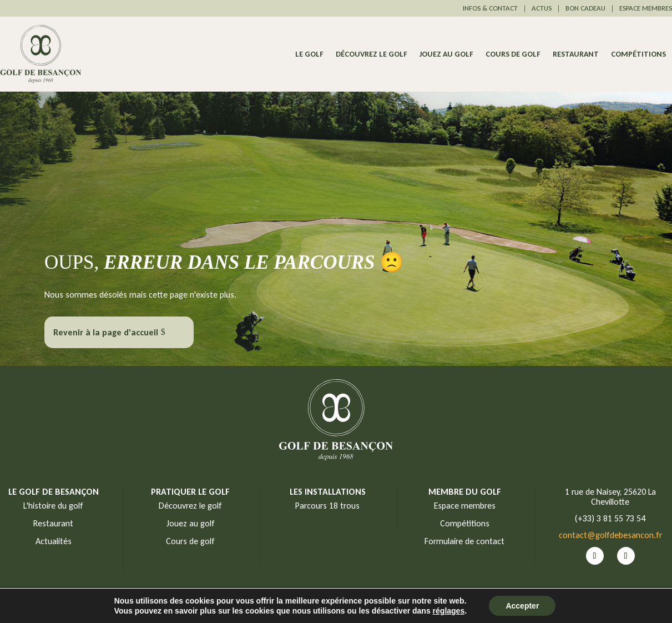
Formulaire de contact (464, 541)
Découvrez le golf (372, 55)
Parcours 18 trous (327, 506)
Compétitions (638, 55)
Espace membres (465, 506)
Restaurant (576, 55)
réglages (449, 611)
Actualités (54, 541)
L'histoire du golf (53, 506)
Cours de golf (513, 55)
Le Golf (309, 55)
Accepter (522, 606)
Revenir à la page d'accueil (106, 332)
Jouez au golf (446, 55)
